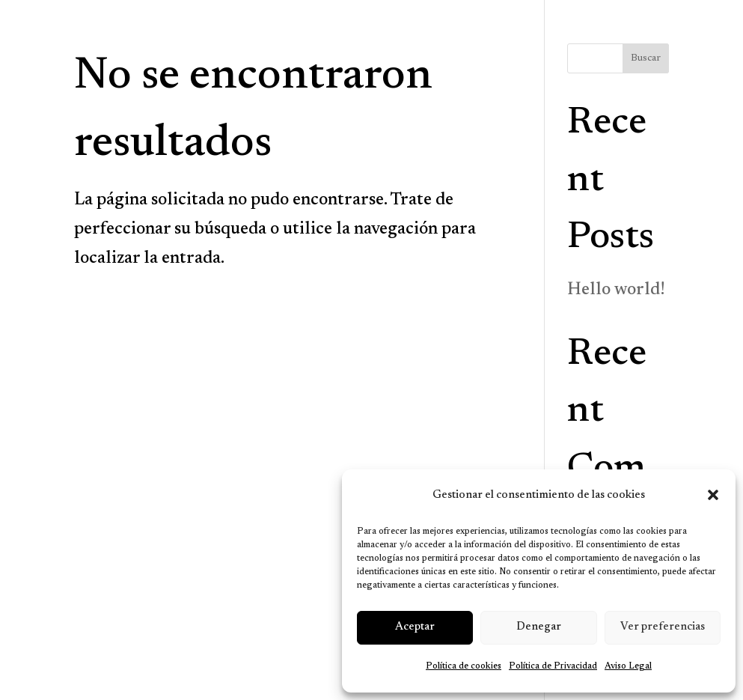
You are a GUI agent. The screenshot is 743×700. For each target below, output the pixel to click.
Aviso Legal (628, 666)
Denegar (539, 627)
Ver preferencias (663, 627)
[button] (713, 495)
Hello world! (616, 290)
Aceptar (415, 627)
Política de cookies (464, 666)
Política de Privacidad (553, 666)
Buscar (646, 58)
